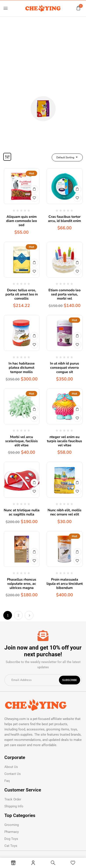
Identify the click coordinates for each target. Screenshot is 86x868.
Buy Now (34, 189)
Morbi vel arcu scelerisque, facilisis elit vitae (21, 441)
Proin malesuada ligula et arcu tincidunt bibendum (65, 584)
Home (34, 86)
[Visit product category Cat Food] (43, 109)
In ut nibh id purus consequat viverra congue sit (64, 368)
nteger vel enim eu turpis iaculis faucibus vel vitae (64, 441)
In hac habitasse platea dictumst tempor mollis (22, 368)
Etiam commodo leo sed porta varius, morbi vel (64, 294)
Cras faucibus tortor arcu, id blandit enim (64, 219)
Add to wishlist (34, 198)
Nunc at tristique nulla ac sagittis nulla (22, 512)
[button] (78, 8)
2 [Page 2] (18, 615)
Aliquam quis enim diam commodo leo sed (21, 221)
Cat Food (43, 127)
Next (29, 615)
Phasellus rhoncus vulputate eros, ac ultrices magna (22, 584)
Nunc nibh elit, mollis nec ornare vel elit (64, 512)
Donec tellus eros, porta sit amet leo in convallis (22, 294)
